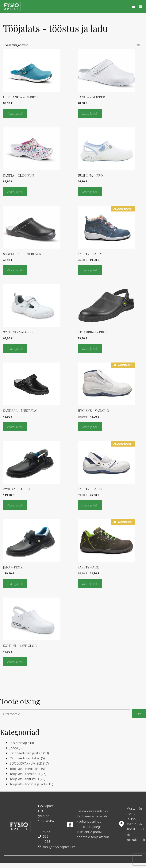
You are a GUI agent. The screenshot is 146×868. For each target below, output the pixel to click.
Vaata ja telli (15, 113)
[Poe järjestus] (73, 45)
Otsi (139, 714)
